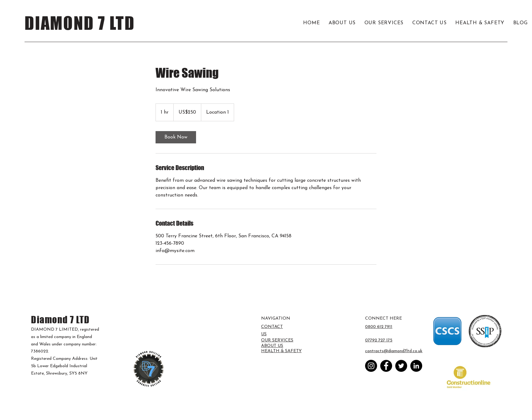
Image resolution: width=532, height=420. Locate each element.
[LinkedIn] (416, 366)
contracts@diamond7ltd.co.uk (394, 351)
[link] (176, 137)
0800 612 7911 (379, 327)
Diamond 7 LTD (60, 320)
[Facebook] (386, 366)
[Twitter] (401, 366)
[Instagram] (371, 366)
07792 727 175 (379, 340)
